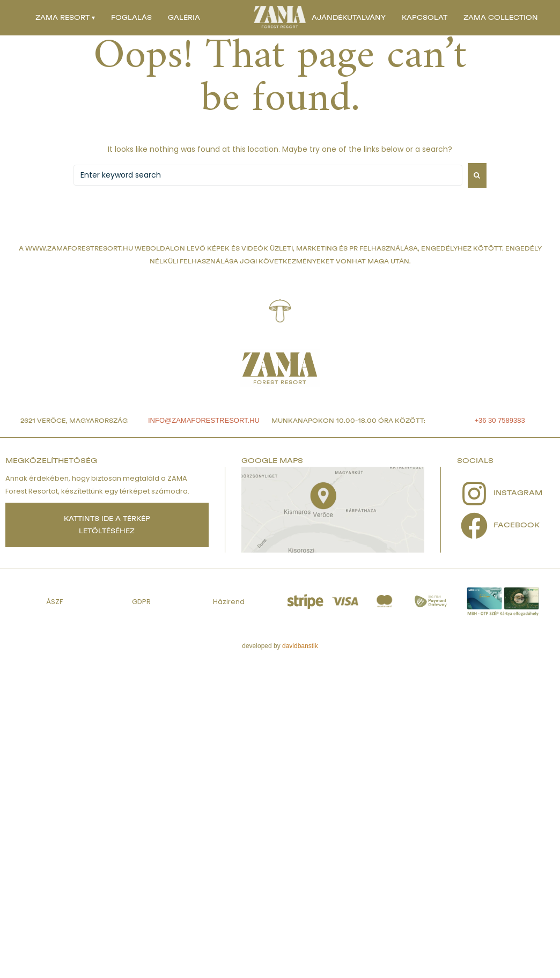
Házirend (229, 602)
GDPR (141, 602)
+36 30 (486, 420)
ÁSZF (54, 602)
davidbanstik (300, 646)
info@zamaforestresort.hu (204, 420)
